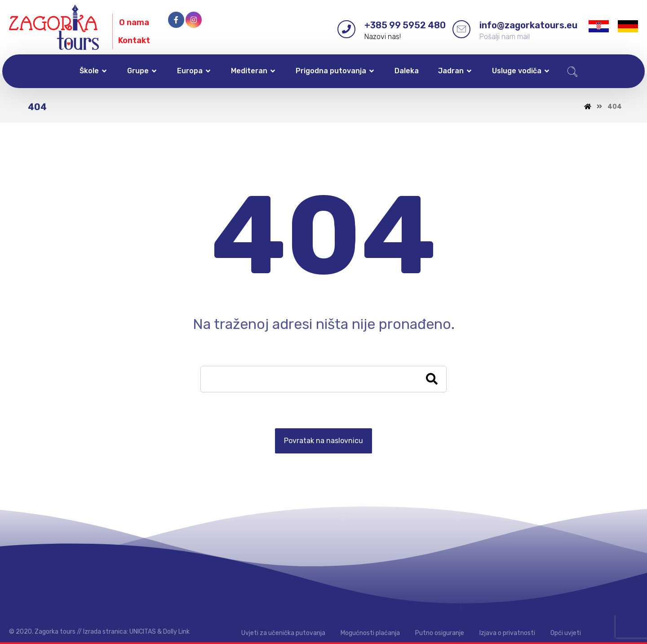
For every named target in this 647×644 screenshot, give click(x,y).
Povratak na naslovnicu (323, 441)
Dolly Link (176, 632)
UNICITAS (143, 632)
